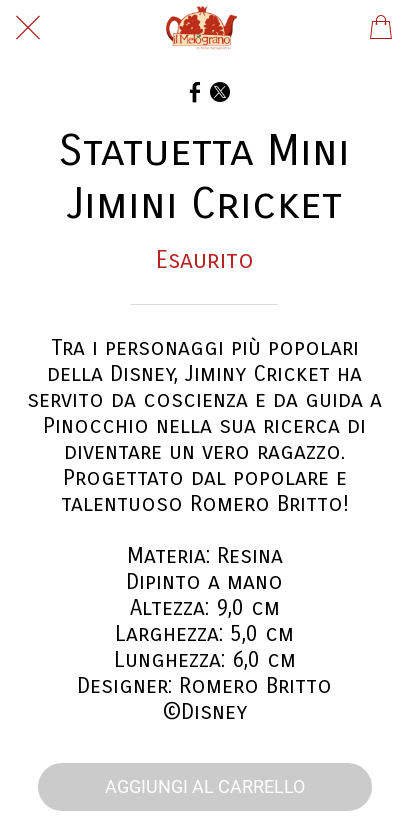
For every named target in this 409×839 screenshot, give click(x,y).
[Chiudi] (28, 28)
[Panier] (381, 28)
